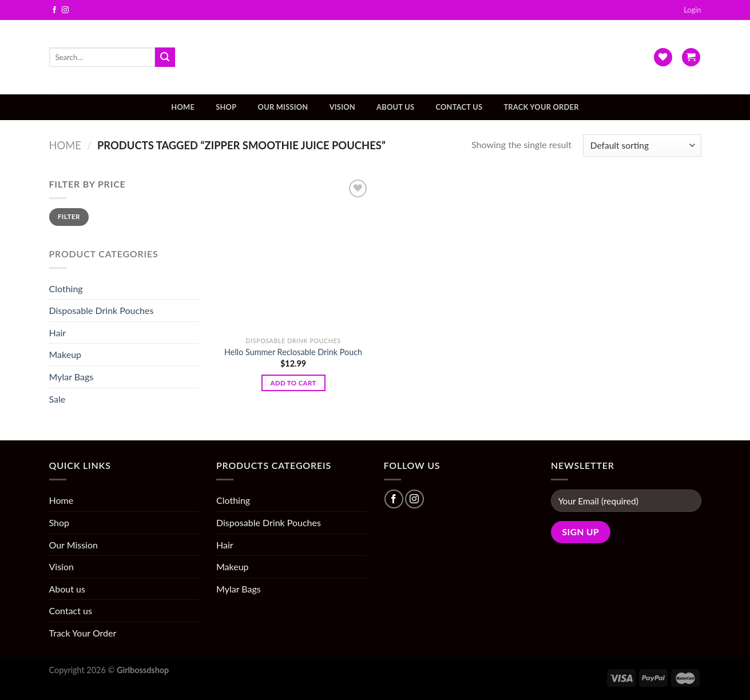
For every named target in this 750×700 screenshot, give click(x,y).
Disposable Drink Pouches (102, 310)
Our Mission (283, 107)
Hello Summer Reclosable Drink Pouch (293, 352)
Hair (58, 333)
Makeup (66, 354)
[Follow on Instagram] (65, 10)
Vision (342, 107)
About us (395, 107)
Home (183, 107)
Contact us (459, 107)
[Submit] (165, 57)
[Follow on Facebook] (54, 10)
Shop (226, 107)
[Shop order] (642, 146)
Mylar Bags (72, 377)
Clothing (66, 289)
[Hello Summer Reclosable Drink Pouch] (293, 254)
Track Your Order (541, 107)
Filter (69, 216)
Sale (57, 399)
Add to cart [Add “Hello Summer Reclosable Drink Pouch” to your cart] (293, 383)
